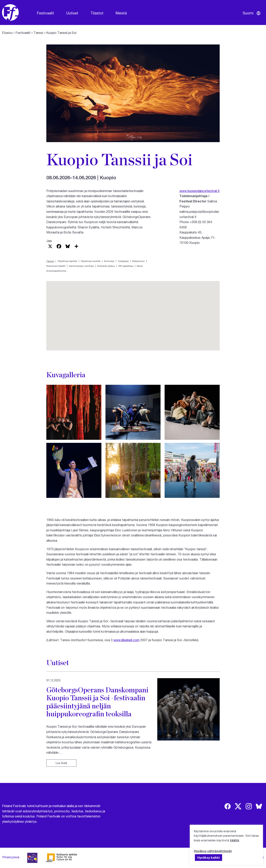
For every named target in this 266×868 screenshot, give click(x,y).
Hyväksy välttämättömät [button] (213, 851)
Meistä (121, 13)
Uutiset (72, 13)
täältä (234, 840)
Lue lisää (61, 763)
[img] (228, 806)
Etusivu (7, 33)
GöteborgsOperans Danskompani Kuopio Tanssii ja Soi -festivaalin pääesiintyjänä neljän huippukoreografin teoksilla (97, 702)
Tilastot (97, 13)
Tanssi (38, 33)
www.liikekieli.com (126, 640)
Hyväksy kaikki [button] (208, 857)
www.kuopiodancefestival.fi (199, 191)
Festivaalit (46, 13)
